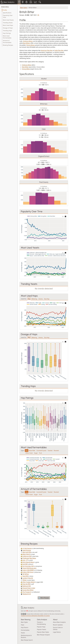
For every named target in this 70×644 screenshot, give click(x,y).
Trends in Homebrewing (41, 623)
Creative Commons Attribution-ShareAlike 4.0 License (35, 616)
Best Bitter (25, 67)
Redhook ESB (27, 586)
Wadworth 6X (27, 594)
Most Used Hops (8, 25)
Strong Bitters (31, 45)
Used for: (24, 299)
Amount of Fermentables (7, 42)
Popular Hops (41, 627)
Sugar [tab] (36, 453)
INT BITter (26, 574)
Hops (23, 625)
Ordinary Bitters (28, 41)
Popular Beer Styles (43, 632)
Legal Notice (57, 632)
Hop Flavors (25, 627)
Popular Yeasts (42, 629)
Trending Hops (7, 31)
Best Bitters (27, 43)
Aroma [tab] (41, 299)
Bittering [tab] (34, 299)
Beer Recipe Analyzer (43, 635)
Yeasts (23, 633)
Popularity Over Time (8, 16)
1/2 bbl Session (27, 548)
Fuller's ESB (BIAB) (28, 570)
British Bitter (5, 7)
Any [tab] (29, 299)
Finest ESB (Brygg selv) (29, 568)
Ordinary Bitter (27, 65)
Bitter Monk (26, 554)
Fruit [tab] (40, 453)
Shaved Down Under (29, 588)
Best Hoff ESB (27, 552)
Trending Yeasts (8, 23)
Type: (22, 450)
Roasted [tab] (56, 451)
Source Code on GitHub (58, 628)
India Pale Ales (59, 50)
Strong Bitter (26, 69)
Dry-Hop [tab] (47, 299)
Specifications (7, 13)
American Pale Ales (47, 50)
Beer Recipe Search (27, 640)
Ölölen (24, 580)
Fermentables (25, 630)
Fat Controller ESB (28, 566)
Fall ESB (25, 564)
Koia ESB (25, 576)
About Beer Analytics (59, 622)
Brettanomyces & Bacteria (26, 636)
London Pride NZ (28, 578)
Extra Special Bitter (28, 562)
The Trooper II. (27, 592)
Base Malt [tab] (32, 451)
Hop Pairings (7, 33)
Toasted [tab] (50, 451)
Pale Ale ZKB (26, 584)
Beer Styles (24, 8)
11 (38, 15)
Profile (5, 10)
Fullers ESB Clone (28, 572)
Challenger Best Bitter (29, 558)
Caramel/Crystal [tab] (41, 451)
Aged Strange (27, 550)
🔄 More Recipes (44, 598)
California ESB (27, 556)
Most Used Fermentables (7, 37)
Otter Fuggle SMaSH (29, 582)
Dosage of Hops (8, 28)
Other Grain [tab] (29, 453)
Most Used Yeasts (8, 20)
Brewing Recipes (8, 45)
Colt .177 (25, 560)
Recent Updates (58, 625)
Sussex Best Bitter (28, 590)
